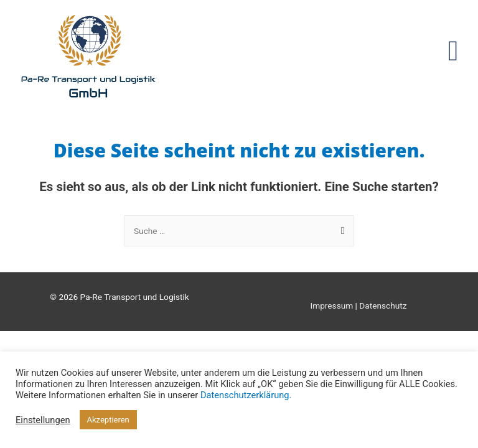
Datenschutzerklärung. (246, 395)
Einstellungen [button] (43, 420)
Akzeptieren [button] (108, 420)
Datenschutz (383, 306)
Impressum (331, 306)
